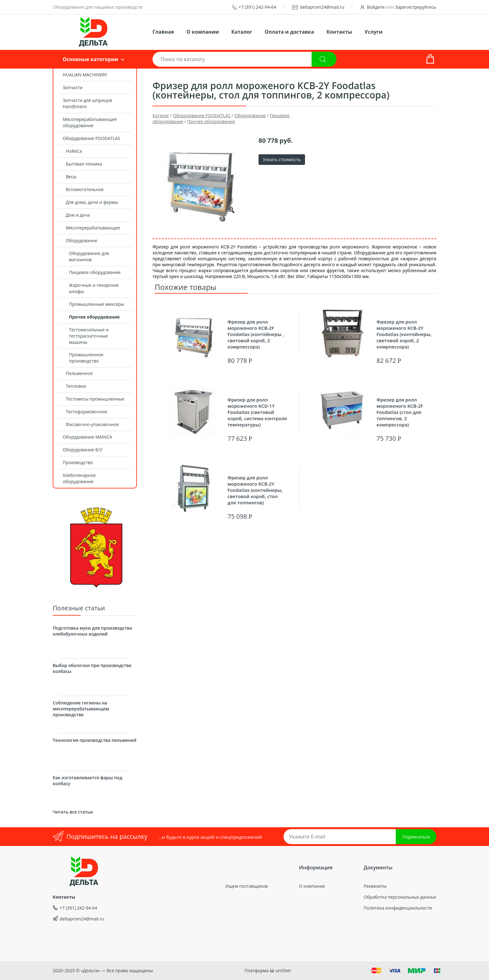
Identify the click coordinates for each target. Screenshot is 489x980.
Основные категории (90, 59)
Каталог (242, 32)
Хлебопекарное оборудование (79, 478)
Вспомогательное (85, 189)
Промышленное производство (86, 358)
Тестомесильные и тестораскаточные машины (89, 336)
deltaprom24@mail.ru (322, 7)
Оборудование (82, 240)
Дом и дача (78, 215)
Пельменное (79, 373)
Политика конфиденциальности (398, 908)
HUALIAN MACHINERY (85, 75)
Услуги (373, 32)
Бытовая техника (84, 164)
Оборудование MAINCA (87, 437)
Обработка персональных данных (400, 897)
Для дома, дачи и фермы (92, 202)
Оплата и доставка (289, 32)
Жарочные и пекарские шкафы (94, 288)
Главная (163, 32)
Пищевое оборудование (95, 272)
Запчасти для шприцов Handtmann (87, 103)
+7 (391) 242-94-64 (257, 7)
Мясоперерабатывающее (93, 228)
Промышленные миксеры (97, 304)
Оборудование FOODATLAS (91, 138)
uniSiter (283, 970)
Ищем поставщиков (246, 886)
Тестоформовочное (87, 412)
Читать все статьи (73, 812)
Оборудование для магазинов (89, 256)
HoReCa (74, 151)
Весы (71, 177)
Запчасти (73, 87)
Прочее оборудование (94, 317)
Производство (78, 462)
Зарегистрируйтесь (416, 7)
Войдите (376, 7)
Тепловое (76, 386)
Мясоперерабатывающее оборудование (90, 122)
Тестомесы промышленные (95, 399)
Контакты (339, 32)
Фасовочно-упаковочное (92, 424)
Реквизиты (375, 886)
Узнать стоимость (282, 159)
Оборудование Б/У (82, 450)
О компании (203, 32)
